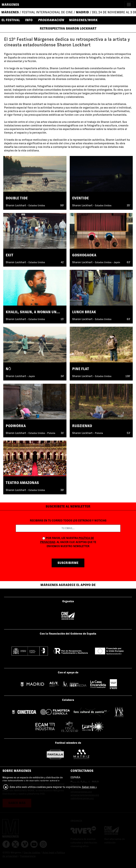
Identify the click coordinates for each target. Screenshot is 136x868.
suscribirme (68, 563)
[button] (12, 20)
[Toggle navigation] (129, 5)
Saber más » (89, 787)
